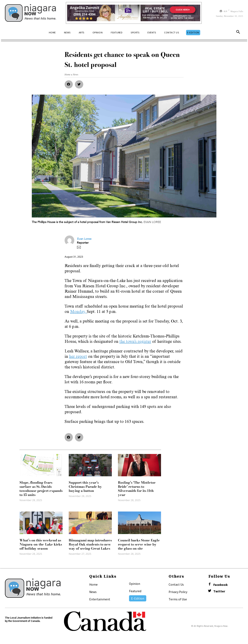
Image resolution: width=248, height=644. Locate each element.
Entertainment (100, 599)
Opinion (135, 584)
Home (93, 584)
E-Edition (138, 598)
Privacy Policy (178, 592)
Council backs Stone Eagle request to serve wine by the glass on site (139, 544)
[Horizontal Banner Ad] (134, 13)
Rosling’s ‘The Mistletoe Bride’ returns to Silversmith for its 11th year (137, 489)
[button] (238, 33)
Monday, (78, 312)
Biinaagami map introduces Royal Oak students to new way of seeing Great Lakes (90, 544)
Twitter (219, 591)
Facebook (221, 585)
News (93, 592)
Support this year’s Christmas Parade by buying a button (85, 487)
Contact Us (176, 584)
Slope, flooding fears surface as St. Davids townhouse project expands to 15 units (41, 489)
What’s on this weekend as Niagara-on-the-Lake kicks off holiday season (41, 544)
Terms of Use (178, 599)
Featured (135, 591)
